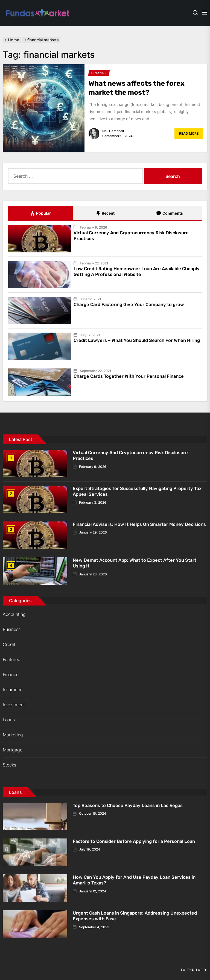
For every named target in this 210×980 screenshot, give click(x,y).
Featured (12, 659)
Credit (9, 644)
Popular (40, 214)
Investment (14, 705)
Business (12, 629)
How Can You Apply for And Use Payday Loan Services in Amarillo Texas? (138, 880)
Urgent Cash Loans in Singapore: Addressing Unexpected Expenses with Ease (125, 916)
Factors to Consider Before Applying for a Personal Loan (139, 841)
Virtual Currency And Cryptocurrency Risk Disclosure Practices (137, 236)
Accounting (14, 614)
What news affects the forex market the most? (142, 88)
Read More (189, 133)
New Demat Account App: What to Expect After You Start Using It (139, 563)
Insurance (13, 690)
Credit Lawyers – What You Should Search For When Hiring (134, 343)
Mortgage (13, 750)
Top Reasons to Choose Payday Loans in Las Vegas (132, 805)
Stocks (9, 765)
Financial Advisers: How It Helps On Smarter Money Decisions (133, 527)
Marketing (13, 735)
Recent (105, 214)
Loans (9, 720)
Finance (11, 675)
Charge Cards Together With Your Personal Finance (133, 376)
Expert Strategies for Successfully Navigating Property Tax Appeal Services (138, 491)
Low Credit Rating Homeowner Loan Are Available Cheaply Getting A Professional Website (132, 272)
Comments (170, 214)
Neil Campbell (113, 131)
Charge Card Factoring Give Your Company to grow (133, 304)
